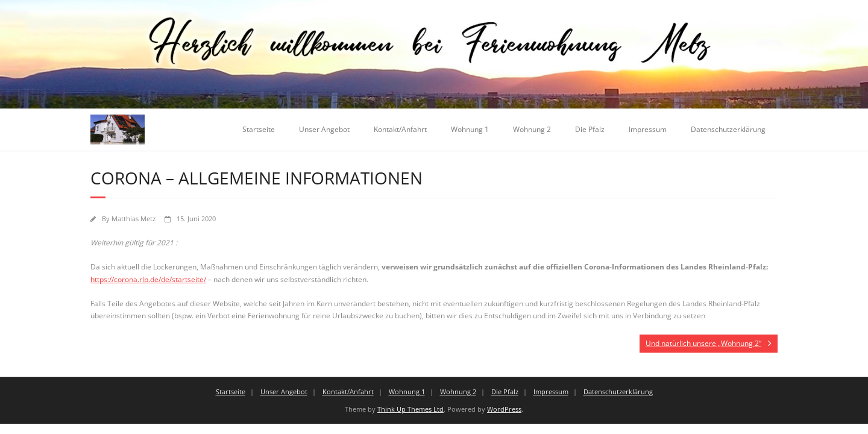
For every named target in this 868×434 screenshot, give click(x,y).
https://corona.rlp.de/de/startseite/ (148, 279)
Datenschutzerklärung (728, 129)
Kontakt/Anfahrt (400, 129)
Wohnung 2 (532, 129)
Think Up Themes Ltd (410, 409)
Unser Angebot (324, 129)
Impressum (648, 129)
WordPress (504, 409)
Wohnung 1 (470, 129)
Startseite (259, 129)
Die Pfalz (590, 129)
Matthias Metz (134, 219)
